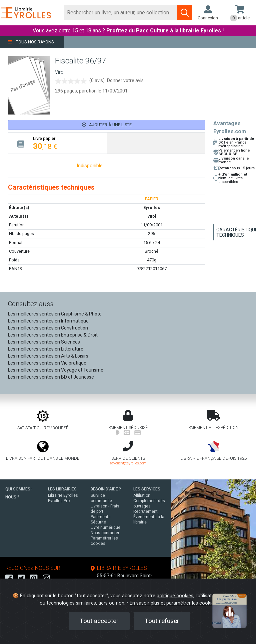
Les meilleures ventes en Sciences (44, 343)
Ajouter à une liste (107, 126)
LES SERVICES (147, 490)
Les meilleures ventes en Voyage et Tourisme (56, 371)
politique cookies (175, 596)
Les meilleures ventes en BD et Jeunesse (51, 378)
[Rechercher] (121, 13)
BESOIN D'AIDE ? (106, 490)
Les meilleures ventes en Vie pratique (47, 364)
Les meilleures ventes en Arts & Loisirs (48, 357)
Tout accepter (99, 621)
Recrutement (145, 512)
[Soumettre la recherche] (185, 13)
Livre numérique (105, 528)
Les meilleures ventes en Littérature (46, 350)
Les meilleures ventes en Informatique (48, 322)
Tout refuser (162, 621)
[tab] (57, 144)
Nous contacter (105, 534)
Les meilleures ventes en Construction (48, 329)
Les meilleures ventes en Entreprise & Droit (53, 336)
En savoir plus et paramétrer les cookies (173, 603)
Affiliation (142, 496)
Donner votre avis (125, 81)
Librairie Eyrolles (63, 496)
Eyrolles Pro (59, 502)
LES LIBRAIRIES (62, 490)
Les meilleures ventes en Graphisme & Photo (55, 315)
